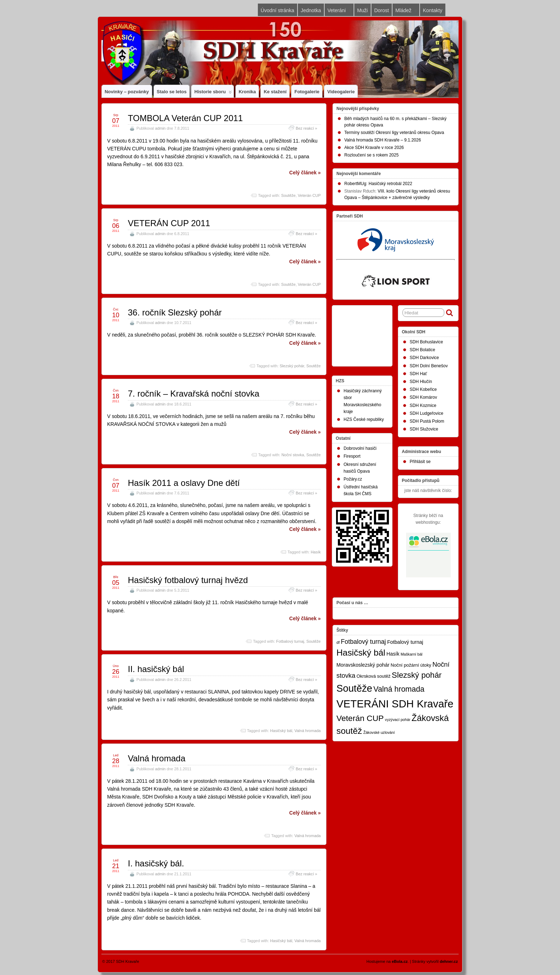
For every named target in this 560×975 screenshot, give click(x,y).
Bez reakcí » (306, 128)
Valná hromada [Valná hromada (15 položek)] (399, 689)
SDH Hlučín (421, 382)
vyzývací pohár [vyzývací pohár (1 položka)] (398, 720)
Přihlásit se (420, 462)
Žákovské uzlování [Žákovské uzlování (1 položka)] (379, 732)
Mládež (406, 12)
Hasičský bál (281, 731)
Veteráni (340, 12)
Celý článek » (305, 173)
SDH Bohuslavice (426, 342)
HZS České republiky (364, 419)
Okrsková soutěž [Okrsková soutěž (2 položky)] (373, 676)
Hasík (316, 552)
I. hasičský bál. (156, 863)
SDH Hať (418, 374)
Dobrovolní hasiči (360, 448)
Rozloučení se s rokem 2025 (371, 155)
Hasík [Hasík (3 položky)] (393, 654)
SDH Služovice (424, 429)
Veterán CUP (309, 195)
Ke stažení (275, 92)
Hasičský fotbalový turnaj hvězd (188, 580)
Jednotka (311, 10)
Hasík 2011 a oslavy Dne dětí (184, 483)
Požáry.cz (353, 479)
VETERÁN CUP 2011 (169, 223)
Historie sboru (213, 93)
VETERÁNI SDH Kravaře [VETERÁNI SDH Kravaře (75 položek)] (395, 704)
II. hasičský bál (156, 669)
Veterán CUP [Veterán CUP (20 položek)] (360, 718)
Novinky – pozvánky (127, 92)
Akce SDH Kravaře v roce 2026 (374, 148)
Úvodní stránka (277, 10)
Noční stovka (293, 455)
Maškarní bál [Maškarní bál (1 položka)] (412, 654)
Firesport (352, 456)
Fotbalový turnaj (290, 641)
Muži (362, 10)
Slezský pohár (292, 366)
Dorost (382, 10)
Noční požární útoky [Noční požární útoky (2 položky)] (411, 665)
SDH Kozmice (423, 406)
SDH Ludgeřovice (426, 413)
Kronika (247, 92)
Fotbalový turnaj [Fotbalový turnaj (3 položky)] (405, 642)
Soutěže (288, 195)
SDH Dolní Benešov (429, 366)
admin (160, 128)
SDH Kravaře (128, 961)
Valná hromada (307, 731)
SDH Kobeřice (423, 389)
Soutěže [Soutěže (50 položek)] (354, 688)
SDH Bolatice (422, 350)
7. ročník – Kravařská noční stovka (194, 394)
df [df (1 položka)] (338, 642)
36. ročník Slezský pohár (175, 312)
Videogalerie (341, 92)
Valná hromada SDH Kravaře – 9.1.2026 (383, 140)
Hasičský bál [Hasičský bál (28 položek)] (361, 653)
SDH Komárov (423, 397)
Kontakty (432, 10)
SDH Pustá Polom (427, 421)
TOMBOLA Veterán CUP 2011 (185, 118)
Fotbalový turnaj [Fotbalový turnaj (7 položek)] (363, 642)
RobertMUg (355, 184)
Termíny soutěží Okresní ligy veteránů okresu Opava (394, 133)
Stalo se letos (172, 92)
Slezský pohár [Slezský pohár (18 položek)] (417, 675)
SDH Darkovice (424, 358)
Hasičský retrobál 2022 (390, 184)
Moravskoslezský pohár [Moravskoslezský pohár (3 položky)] (363, 665)
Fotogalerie (307, 92)
